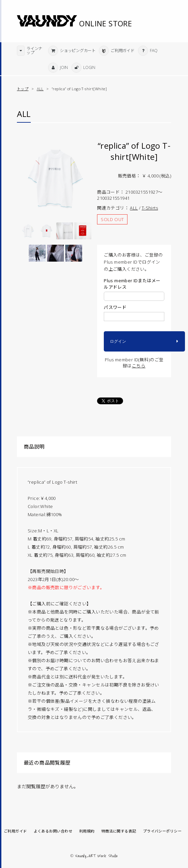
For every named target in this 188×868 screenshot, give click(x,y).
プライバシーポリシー (162, 831)
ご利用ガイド (15, 831)
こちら (139, 366)
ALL (40, 89)
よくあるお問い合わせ (53, 831)
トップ (23, 89)
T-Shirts (150, 208)
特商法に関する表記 (119, 831)
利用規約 (87, 831)
